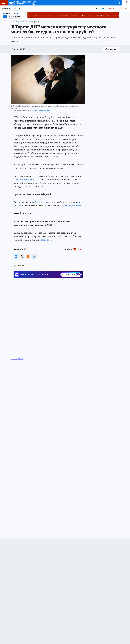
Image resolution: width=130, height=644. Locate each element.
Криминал (21, 266)
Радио (101, 9)
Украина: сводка (62, 15)
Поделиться (111, 49)
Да (5, 17)
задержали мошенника (26, 179)
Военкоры (49, 15)
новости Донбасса (72, 206)
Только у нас (37, 15)
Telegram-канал (43, 202)
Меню (3, 3)
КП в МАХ (74, 15)
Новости (14, 22)
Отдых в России (86, 15)
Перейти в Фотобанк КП (41, 110)
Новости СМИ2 (17, 359)
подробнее (46, 240)
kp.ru (79, 249)
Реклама (111, 9)
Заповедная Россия (103, 15)
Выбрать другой (14, 17)
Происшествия (119, 15)
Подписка (123, 9)
